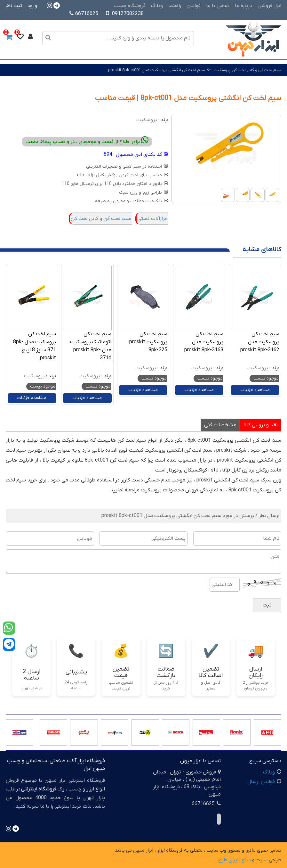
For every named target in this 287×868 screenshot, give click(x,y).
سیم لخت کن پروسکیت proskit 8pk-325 (148, 342)
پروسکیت (147, 120)
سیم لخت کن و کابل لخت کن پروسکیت (247, 70)
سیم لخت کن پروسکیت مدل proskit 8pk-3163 (204, 342)
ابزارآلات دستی (152, 219)
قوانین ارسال (261, 782)
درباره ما (243, 6)
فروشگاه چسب (130, 6)
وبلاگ (157, 6)
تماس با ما (218, 6)
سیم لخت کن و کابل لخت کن (101, 219)
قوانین (194, 6)
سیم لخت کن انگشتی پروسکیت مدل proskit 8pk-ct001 (157, 70)
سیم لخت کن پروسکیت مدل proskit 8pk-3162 (260, 342)
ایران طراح (228, 860)
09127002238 (128, 14)
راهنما (175, 6)
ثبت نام (14, 6)
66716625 (84, 14)
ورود (32, 6)
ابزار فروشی (269, 6)
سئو (246, 860)
